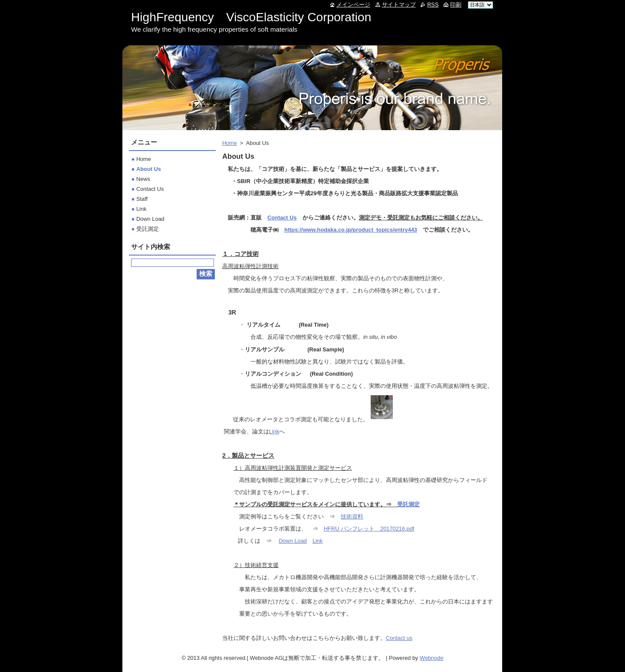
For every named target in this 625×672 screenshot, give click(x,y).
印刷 (456, 5)
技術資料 (352, 516)
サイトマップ (399, 5)
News (143, 179)
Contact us (399, 638)
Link (274, 431)
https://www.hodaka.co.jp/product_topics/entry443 (351, 230)
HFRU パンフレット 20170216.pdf (369, 529)
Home (230, 143)
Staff (142, 199)
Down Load (293, 541)
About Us (149, 169)
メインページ (353, 5)
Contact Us (282, 218)
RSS (433, 5)
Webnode (432, 658)
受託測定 (408, 504)
